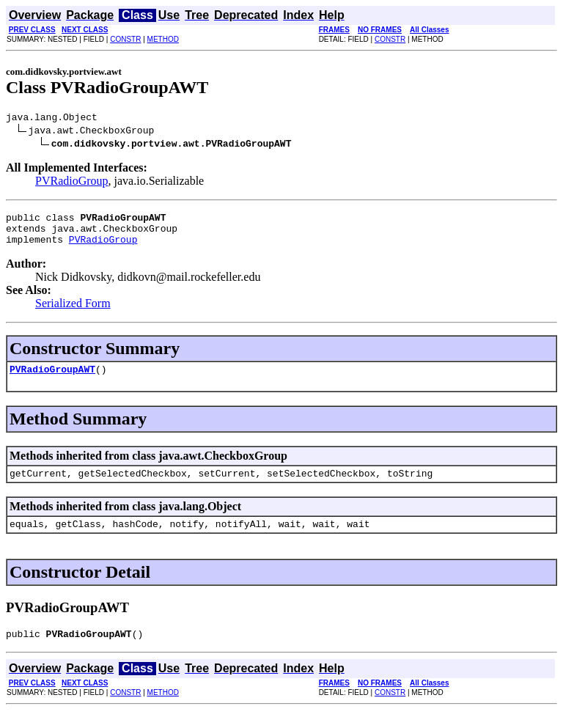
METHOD (163, 39)
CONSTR (125, 39)
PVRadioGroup (72, 183)
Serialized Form (73, 312)
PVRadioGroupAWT (52, 380)
